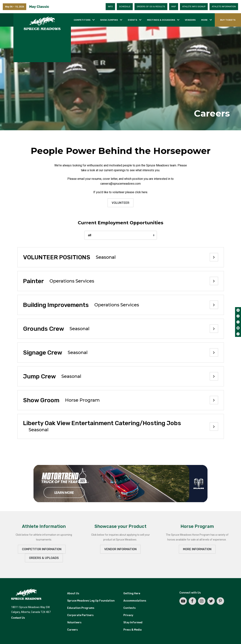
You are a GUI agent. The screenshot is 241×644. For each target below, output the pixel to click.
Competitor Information (42, 549)
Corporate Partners (80, 615)
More (204, 20)
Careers (72, 630)
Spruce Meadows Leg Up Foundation (91, 601)
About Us (73, 593)
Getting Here (132, 593)
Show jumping (109, 20)
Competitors (82, 20)
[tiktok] (238, 334)
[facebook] (238, 316)
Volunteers (74, 623)
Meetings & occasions (161, 20)
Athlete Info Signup (194, 7)
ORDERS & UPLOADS (44, 558)
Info (110, 7)
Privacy (128, 615)
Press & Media (133, 630)
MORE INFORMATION (197, 549)
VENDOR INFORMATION (120, 549)
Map (174, 7)
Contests (130, 608)
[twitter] (238, 322)
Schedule (125, 7)
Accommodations (135, 601)
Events (133, 20)
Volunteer (120, 203)
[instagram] (238, 310)
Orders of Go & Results (151, 7)
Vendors (190, 20)
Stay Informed (133, 623)
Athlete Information (224, 7)
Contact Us (18, 618)
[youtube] (238, 328)
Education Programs (81, 608)
